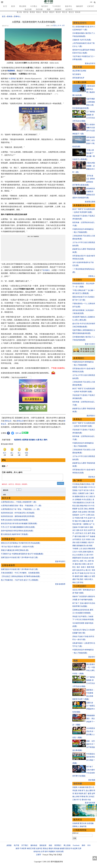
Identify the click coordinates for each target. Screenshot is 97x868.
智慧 (93, 576)
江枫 (74, 800)
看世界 (58, 12)
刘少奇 (86, 573)
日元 (86, 533)
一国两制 (85, 524)
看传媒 (57, 848)
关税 (80, 512)
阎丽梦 (75, 509)
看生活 (71, 12)
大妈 (93, 539)
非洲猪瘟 (83, 542)
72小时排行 (57, 6)
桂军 (74, 570)
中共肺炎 (76, 484)
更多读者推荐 (60, 585)
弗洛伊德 (83, 506)
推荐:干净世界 (21, 848)
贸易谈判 (76, 515)
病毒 (85, 487)
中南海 (77, 518)
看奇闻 (78, 12)
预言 (82, 579)
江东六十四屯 (77, 552)
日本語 (59, 855)
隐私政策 (43, 845)
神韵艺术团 (31, 848)
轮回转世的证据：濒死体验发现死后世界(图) (18, 517)
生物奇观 (76, 823)
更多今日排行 (90, 344)
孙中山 (83, 570)
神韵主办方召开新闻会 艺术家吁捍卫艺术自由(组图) (21, 544)
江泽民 (88, 515)
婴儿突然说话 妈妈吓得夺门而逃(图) (15, 535)
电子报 (16, 845)
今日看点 (34, 6)
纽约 (46, 852)
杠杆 (82, 530)
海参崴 (92, 536)
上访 (81, 549)
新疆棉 (77, 497)
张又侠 (86, 490)
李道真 (75, 790)
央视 (74, 561)
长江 (87, 497)
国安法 (83, 497)
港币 (89, 533)
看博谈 (45, 12)
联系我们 (58, 845)
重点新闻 (23, 6)
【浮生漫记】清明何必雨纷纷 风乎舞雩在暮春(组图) (21, 578)
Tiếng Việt (53, 855)
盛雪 (89, 794)
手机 (78, 579)
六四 (91, 490)
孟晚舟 (75, 512)
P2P (92, 542)
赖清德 (92, 509)
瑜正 (93, 797)
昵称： (5, 466)
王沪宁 (83, 515)
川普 (93, 484)
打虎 (92, 521)
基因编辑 (80, 546)
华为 (80, 521)
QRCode (18, 433)
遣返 (76, 564)
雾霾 (74, 546)
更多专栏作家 (90, 803)
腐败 (84, 521)
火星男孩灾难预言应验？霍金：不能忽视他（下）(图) (21, 507)
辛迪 (89, 800)
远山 (87, 790)
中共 (93, 506)
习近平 (81, 490)
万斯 (89, 512)
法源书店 (39, 848)
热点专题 (28, 9)
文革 (78, 582)
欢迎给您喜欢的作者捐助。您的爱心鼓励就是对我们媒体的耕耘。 (26, 373)
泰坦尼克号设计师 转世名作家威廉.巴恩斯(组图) (19, 525)
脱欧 (92, 527)
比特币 (90, 530)
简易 (87, 787)
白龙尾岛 (80, 555)
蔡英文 (79, 539)
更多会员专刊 (90, 63)
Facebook (76, 845)
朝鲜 (82, 527)
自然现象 (90, 823)
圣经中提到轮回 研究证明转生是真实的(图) (17, 532)
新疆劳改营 (77, 558)
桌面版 (9, 845)
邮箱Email (75, 833)
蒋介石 (88, 570)
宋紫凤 (75, 787)
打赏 (54, 25)
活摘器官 (81, 493)
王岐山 (86, 509)
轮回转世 (11, 71)
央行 (74, 530)
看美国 (32, 12)
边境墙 (84, 512)
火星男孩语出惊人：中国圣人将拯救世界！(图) (19, 503)
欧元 (82, 533)
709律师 (75, 549)
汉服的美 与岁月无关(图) (82, 40)
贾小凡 (92, 787)
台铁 (87, 493)
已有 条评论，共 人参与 (12, 472)
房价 (74, 542)
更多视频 (92, 780)
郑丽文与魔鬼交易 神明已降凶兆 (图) (15, 551)
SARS (91, 555)
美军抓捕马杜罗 (78, 78)
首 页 (5, 6)
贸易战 (75, 490)
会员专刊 (69, 9)
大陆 (89, 542)
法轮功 (85, 549)
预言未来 (83, 823)
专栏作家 (39, 9)
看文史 (65, 12)
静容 (78, 797)
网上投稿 (67, 845)
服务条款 (34, 845)
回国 (84, 564)
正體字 (39, 855)
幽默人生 (88, 576)
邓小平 (77, 573)
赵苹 (93, 794)
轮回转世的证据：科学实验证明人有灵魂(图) (18, 514)
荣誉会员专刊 (80, 23)
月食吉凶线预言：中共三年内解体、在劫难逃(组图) (20, 574)
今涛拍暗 (81, 787)
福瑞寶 (62, 848)
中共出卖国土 (87, 500)
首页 (4, 16)
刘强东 (88, 539)
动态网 (75, 848)
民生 (74, 567)
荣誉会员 (8, 421)
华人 (78, 561)
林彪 (82, 573)
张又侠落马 (77, 74)
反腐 (88, 521)
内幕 (82, 518)
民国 (92, 567)
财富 (84, 536)
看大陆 (19, 12)
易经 (82, 576)
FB (79, 527)
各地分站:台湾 (39, 852)
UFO (89, 506)
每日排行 (45, 6)
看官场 (26, 12)
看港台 (39, 12)
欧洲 (58, 852)
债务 (78, 530)
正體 (91, 2)
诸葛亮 (77, 576)
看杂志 (46, 848)
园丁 (86, 794)
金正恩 (81, 509)
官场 (74, 524)
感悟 (74, 579)
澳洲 (89, 567)
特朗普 (75, 487)
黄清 (76, 794)
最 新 (13, 6)
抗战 (78, 570)
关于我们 (25, 845)
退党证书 (69, 848)
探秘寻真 (83, 826)
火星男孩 (12, 79)
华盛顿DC (52, 852)
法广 (91, 524)
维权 (91, 546)
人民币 (77, 533)
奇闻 (86, 579)
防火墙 (86, 546)
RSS (89, 845)
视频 (48, 9)
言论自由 (85, 558)
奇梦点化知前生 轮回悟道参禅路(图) (15, 521)
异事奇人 (17, 16)
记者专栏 (91, 6)
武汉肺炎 (87, 484)
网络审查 (92, 549)
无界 (80, 848)
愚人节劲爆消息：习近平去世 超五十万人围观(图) (20, 581)
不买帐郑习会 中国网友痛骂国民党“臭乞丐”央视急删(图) (22, 555)
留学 (90, 561)
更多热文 (92, 477)
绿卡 (92, 564)
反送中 (90, 518)
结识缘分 (46, 270)
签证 (80, 564)
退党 (78, 506)
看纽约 (52, 12)
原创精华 (58, 9)
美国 (93, 512)
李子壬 (79, 800)
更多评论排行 (60, 563)
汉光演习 (89, 503)
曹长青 (84, 800)
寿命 (74, 582)
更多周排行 (91, 416)
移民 (82, 561)
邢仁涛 (88, 797)
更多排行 (92, 657)
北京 (83, 539)
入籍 (88, 564)
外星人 (91, 579)
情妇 (76, 521)
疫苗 (91, 497)
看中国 (79, 524)
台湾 (74, 539)
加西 (62, 852)
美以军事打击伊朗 (79, 71)
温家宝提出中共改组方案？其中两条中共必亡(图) (19, 559)
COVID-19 (91, 487)
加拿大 (87, 527)
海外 (79, 567)
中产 (88, 536)
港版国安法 (81, 503)
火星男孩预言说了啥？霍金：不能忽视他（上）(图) (20, 510)
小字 (63, 25)
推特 (83, 845)
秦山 (74, 797)
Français (46, 855)
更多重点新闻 (90, 202)
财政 (80, 536)
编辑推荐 (79, 6)
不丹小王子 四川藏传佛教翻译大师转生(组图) (18, 528)
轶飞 (83, 790)
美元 (86, 530)
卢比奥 (81, 487)
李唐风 (81, 794)
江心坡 (86, 555)
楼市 (76, 536)
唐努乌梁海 (87, 552)
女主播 (91, 558)
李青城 (83, 797)
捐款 (50, 845)
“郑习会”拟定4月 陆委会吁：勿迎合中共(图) (17, 548)
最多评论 (68, 6)
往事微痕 (78, 500)
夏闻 (91, 790)
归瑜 (80, 790)
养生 (82, 582)
